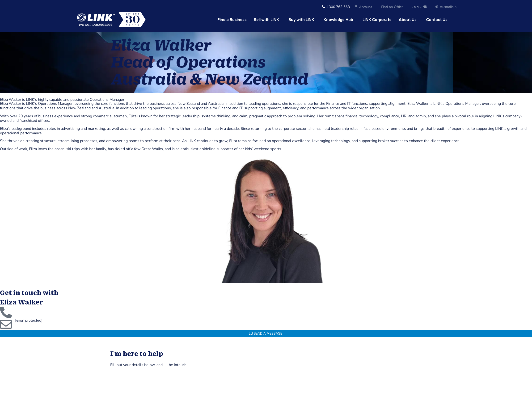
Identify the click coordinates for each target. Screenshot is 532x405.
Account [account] (365, 7)
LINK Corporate (377, 20)
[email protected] (29, 321)
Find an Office (392, 7)
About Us (408, 20)
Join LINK (419, 7)
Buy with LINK (301, 20)
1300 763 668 (338, 7)
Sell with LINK (266, 20)
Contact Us (437, 20)
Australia (446, 7)
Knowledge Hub (338, 20)
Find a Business (232, 20)
